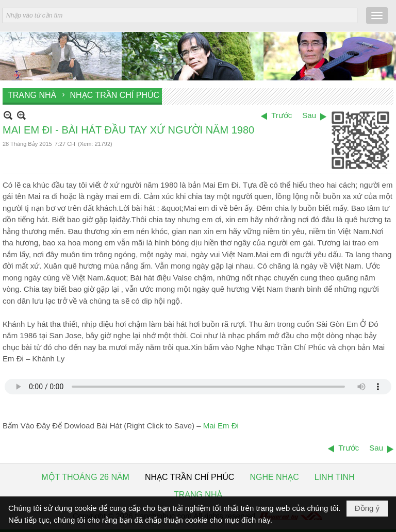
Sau (309, 115)
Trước (282, 115)
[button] (377, 15)
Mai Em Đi (221, 426)
